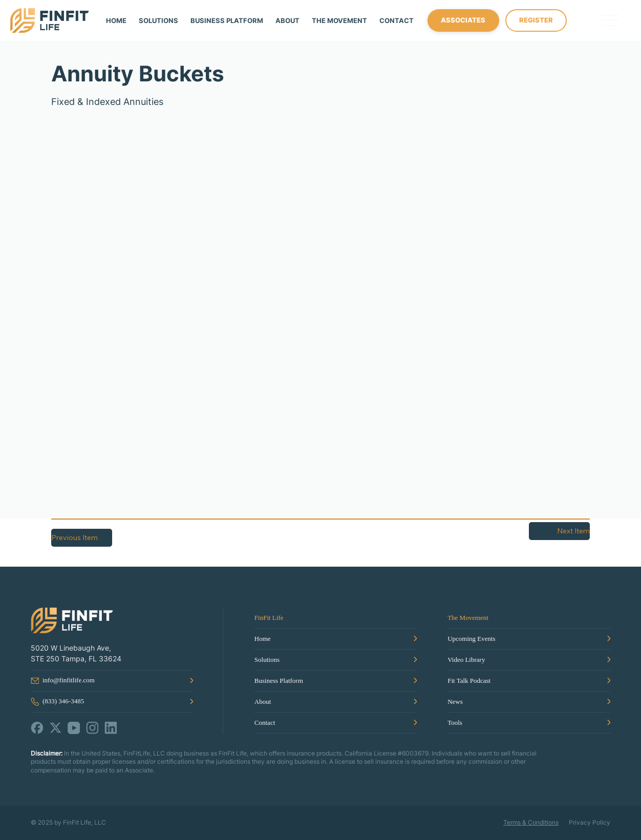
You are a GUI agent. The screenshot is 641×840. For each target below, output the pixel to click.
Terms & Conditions (531, 822)
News (455, 702)
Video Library (466, 660)
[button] (339, 20)
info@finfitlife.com (69, 680)
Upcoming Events (472, 639)
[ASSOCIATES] (463, 20)
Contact (265, 723)
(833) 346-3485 (63, 701)
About (263, 702)
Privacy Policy (590, 822)
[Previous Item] (82, 538)
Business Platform (279, 681)
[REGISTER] (536, 20)
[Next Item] (559, 531)
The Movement (468, 618)
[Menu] (610, 20)
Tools (455, 723)
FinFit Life (269, 618)
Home (263, 639)
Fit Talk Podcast (469, 681)
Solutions (267, 660)
